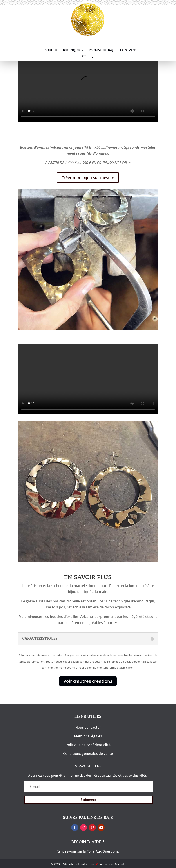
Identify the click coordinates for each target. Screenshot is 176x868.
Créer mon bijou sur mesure (88, 177)
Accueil (51, 50)
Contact (128, 50)
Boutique (71, 50)
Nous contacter (88, 727)
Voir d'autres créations (88, 681)
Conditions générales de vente (88, 753)
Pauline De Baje (102, 50)
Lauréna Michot (114, 864)
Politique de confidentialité (88, 745)
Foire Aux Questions (103, 851)
